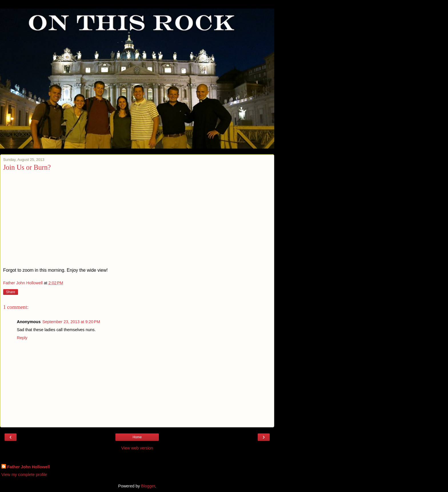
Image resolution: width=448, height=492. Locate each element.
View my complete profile (24, 475)
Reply (22, 338)
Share (11, 292)
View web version (137, 448)
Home (137, 437)
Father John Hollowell (29, 467)
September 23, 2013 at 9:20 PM (71, 322)
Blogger (148, 486)
